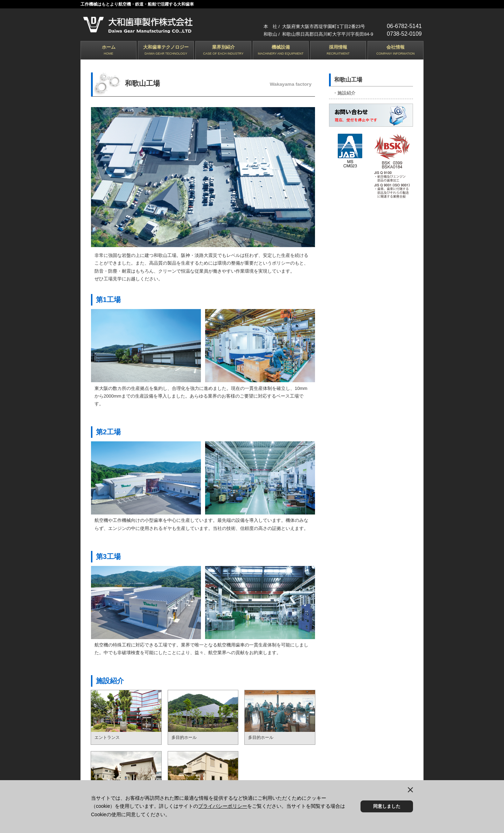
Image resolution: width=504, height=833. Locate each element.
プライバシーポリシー (223, 806)
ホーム (108, 51)
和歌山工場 (348, 80)
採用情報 (338, 51)
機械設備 (281, 51)
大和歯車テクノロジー (166, 51)
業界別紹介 (223, 51)
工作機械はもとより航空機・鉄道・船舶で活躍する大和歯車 (137, 4)
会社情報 (395, 51)
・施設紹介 (344, 93)
